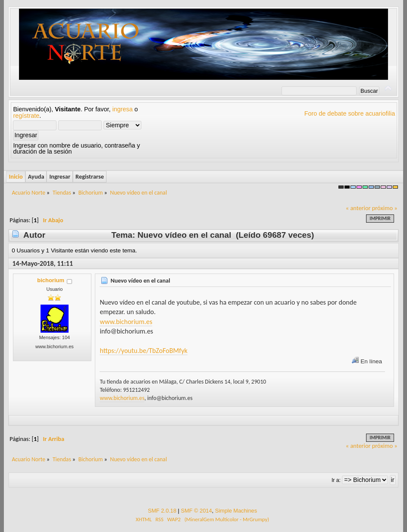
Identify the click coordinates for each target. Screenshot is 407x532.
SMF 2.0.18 (162, 511)
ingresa (123, 109)
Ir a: (336, 480)
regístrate (26, 116)
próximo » (385, 208)
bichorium (51, 280)
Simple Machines (236, 511)
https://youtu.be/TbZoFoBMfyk (143, 351)
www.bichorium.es (126, 322)
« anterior (358, 208)
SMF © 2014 (196, 511)
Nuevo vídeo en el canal (140, 281)
